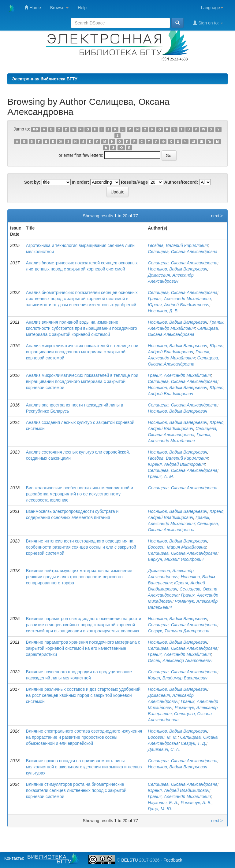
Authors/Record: (181, 182)
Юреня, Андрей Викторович (176, 464)
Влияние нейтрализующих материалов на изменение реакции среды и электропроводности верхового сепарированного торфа (79, 577)
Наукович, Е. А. (163, 803)
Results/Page (134, 182)
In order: (81, 182)
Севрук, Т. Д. (194, 743)
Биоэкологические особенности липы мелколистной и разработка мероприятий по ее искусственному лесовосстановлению (80, 494)
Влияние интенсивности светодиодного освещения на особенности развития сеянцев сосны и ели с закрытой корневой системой (81, 547)
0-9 (35, 129)
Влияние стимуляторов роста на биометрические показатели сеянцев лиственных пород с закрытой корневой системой (76, 790)
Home (33, 7)
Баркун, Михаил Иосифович (176, 559)
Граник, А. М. (161, 476)
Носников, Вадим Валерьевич (177, 269)
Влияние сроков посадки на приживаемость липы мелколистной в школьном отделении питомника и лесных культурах (84, 767)
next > (217, 216)
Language (212, 8)
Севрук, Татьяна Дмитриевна (179, 631)
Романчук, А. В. (196, 803)
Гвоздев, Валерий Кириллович (178, 245)
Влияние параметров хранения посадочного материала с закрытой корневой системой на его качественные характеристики (83, 648)
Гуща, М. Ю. (160, 809)
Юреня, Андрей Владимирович (179, 305)
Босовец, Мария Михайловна (177, 547)
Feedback (173, 860)
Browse (60, 8)
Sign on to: (208, 23)
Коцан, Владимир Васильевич (177, 678)
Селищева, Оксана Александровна (183, 252)
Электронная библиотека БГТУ (45, 79)
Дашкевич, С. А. (164, 749)
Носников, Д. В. (163, 311)
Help (82, 8)
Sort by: (32, 182)
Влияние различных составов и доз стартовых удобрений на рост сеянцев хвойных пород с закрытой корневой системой (83, 695)
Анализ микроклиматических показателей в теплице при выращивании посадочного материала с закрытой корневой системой (82, 352)
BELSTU (129, 860)
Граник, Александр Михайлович (179, 299)
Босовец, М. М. (163, 737)
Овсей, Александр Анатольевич (180, 660)
